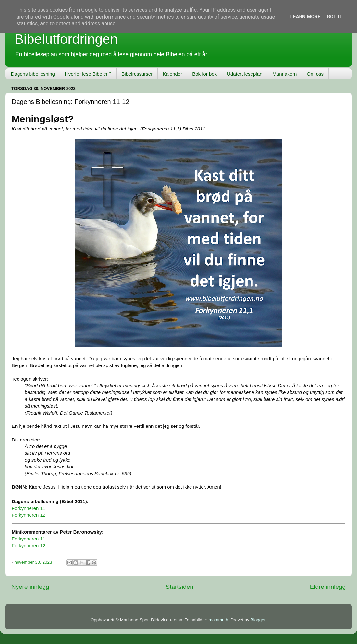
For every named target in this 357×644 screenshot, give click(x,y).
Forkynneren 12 (29, 515)
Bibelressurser (137, 74)
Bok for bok (204, 74)
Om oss (315, 74)
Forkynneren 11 (29, 508)
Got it (334, 17)
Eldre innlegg (328, 587)
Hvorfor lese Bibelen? (88, 74)
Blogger (258, 620)
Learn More (305, 17)
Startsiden (180, 587)
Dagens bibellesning (33, 74)
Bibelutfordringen (66, 39)
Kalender (172, 74)
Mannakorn (284, 74)
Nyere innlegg (30, 587)
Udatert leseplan (245, 74)
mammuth (218, 620)
